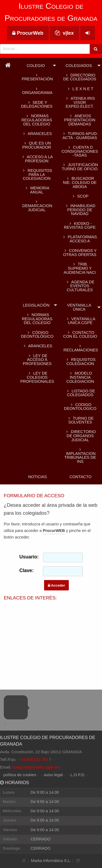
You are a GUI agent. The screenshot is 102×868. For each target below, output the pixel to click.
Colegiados (79, 66)
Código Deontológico (37, 335)
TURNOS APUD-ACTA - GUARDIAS (80, 136)
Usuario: (27, 557)
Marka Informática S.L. (51, 861)
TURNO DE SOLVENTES (80, 420)
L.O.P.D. (78, 775)
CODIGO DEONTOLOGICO (80, 407)
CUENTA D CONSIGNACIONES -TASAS (80, 151)
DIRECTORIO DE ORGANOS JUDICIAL (80, 436)
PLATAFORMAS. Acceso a (80, 239)
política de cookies (20, 775)
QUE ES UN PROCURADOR (37, 145)
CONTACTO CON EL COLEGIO (80, 335)
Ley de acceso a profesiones (37, 360)
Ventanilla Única (79, 307)
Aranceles (37, 346)
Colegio (36, 66)
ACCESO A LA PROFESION (37, 159)
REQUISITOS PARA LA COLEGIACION (37, 174)
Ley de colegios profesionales (37, 377)
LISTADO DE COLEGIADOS (80, 393)
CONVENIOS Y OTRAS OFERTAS (80, 253)
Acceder (56, 585)
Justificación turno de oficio (80, 167)
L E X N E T (80, 89)
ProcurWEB (54, 531)
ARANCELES (37, 134)
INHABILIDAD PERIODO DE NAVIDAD (80, 210)
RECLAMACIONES (80, 348)
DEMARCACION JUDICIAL (37, 206)
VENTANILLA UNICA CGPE (80, 321)
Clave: (27, 570)
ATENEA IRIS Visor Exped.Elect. (80, 102)
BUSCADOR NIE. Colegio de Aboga (80, 182)
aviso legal (53, 775)
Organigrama (37, 91)
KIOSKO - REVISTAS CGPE (80, 226)
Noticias (37, 477)
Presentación (37, 77)
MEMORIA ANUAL (37, 190)
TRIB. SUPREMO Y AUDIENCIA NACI (80, 268)
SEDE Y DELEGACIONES (37, 105)
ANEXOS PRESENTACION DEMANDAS (80, 120)
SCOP (80, 196)
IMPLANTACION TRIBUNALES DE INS (80, 456)
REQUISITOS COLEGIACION (80, 362)
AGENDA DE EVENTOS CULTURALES (80, 286)
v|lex (64, 33)
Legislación (36, 305)
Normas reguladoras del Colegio (37, 120)
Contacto (80, 477)
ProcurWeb (28, 33)
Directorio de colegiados (80, 77)
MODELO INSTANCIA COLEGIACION (80, 377)
